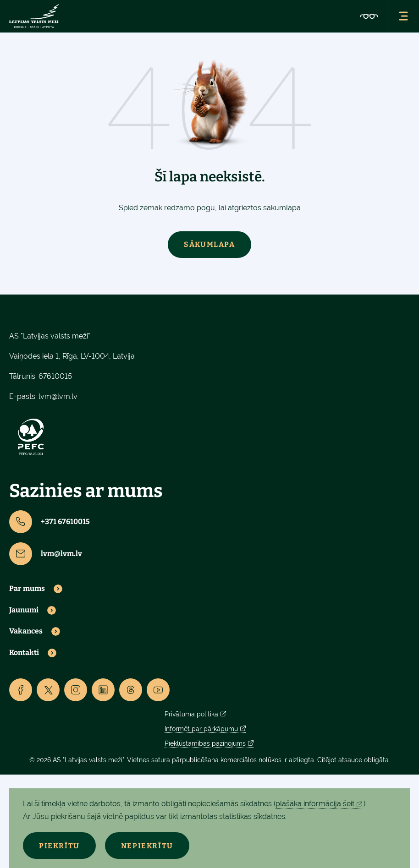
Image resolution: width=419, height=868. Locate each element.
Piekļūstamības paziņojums (205, 743)
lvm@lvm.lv (58, 396)
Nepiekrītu (147, 846)
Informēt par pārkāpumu (201, 729)
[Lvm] (34, 16)
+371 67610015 (50, 522)
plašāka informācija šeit (315, 804)
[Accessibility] (369, 16)
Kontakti (24, 653)
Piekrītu (59, 846)
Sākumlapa (209, 244)
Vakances (26, 631)
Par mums (27, 589)
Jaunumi (24, 610)
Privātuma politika (191, 714)
